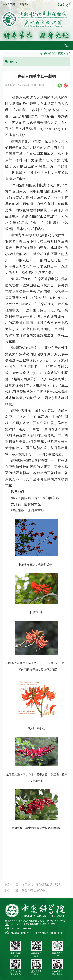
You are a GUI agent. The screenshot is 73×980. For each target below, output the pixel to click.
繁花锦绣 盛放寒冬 (33, 890)
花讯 (68, 53)
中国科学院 (9, 4)
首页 (60, 53)
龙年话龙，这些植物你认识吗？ (41, 884)
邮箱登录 (25, 4)
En (61, 5)
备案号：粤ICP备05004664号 (51, 921)
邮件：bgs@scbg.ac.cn (22, 929)
